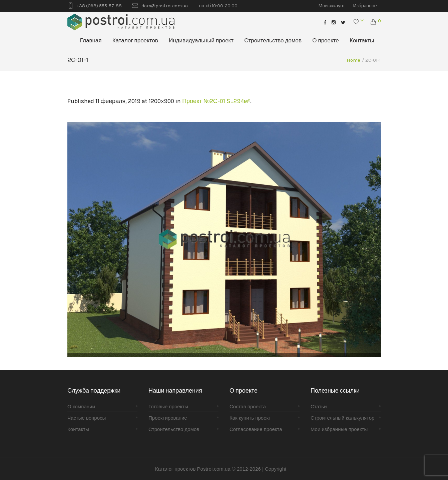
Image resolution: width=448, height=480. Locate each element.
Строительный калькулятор (342, 418)
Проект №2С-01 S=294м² (216, 101)
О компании (81, 406)
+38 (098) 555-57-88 (99, 6)
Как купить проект (250, 418)
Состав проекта (248, 406)
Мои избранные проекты (339, 429)
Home (353, 60)
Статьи (319, 406)
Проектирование (168, 418)
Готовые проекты (168, 406)
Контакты (78, 429)
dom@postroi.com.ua (165, 6)
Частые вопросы (87, 418)
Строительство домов (174, 429)
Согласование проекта (256, 429)
